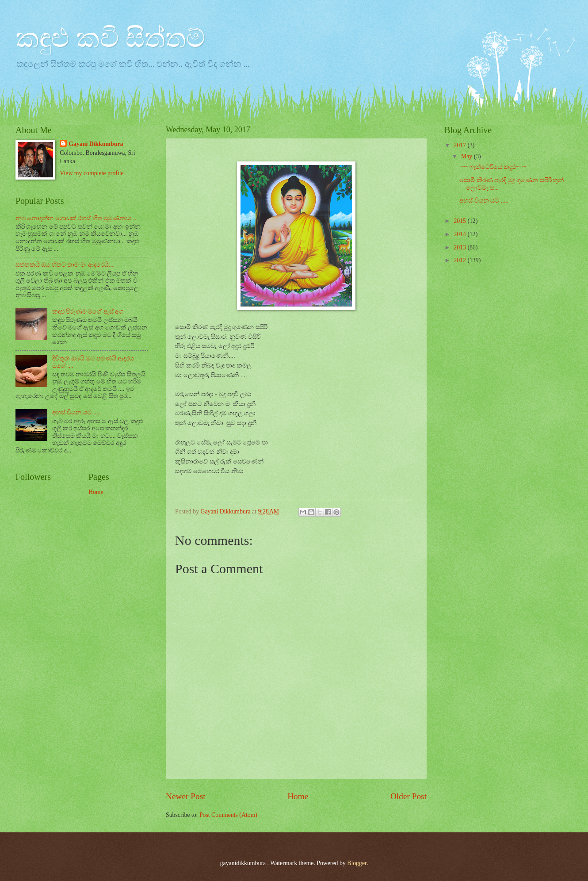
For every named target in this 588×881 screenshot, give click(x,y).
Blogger (357, 863)
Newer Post (186, 796)
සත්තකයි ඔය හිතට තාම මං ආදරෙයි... (65, 265)
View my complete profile (92, 173)
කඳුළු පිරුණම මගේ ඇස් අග (88, 312)
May (468, 156)
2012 (460, 260)
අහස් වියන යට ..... (77, 412)
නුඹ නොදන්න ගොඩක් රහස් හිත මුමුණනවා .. (76, 218)
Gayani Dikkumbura (96, 144)
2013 (460, 247)
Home (298, 796)
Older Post (409, 796)
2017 (460, 145)
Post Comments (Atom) (228, 815)
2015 (460, 221)
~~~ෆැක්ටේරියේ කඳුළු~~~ (493, 167)
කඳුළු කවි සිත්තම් (110, 38)
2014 (460, 234)
